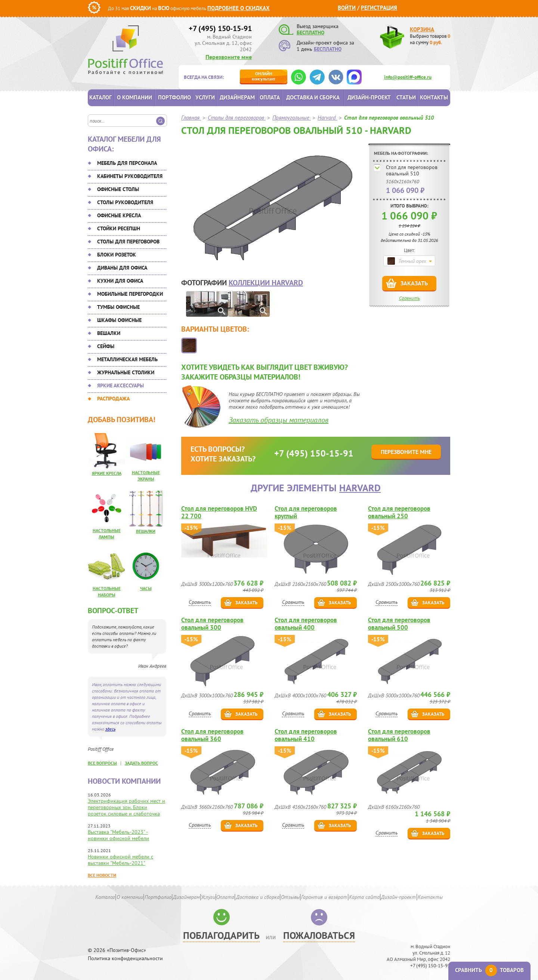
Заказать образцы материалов (279, 420)
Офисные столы (118, 189)
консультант (264, 76)
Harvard (360, 488)
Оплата (270, 97)
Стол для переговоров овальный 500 (399, 624)
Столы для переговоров (128, 242)
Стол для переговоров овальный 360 (212, 735)
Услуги (205, 97)
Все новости (102, 875)
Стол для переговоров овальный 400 (306, 624)
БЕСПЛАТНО (310, 33)
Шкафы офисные (119, 320)
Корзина (422, 29)
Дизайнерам (237, 97)
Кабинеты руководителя (130, 176)
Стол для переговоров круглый (306, 512)
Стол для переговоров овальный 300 (212, 624)
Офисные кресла (119, 215)
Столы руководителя (125, 202)
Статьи (406, 97)
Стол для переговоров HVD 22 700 (219, 512)
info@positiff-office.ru (408, 77)
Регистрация (379, 8)
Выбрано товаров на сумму (430, 39)
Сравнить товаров (489, 970)
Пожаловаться (319, 935)
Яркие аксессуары (120, 385)
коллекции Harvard (266, 283)
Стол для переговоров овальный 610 (399, 735)
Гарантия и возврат (324, 897)
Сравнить (409, 298)
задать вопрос (141, 763)
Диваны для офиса (122, 268)
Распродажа (113, 399)
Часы (146, 588)
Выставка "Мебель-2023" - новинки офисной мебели (118, 835)
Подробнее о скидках (239, 8)
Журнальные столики (126, 372)
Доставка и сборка (313, 97)
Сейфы (106, 346)
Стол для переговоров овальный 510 (412, 170)
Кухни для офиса (120, 281)
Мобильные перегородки (130, 294)
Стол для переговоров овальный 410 (306, 735)
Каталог (101, 97)
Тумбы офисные (118, 307)
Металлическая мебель (127, 359)
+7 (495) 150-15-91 (220, 28)
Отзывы (290, 897)
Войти (347, 8)
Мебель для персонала (127, 163)
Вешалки (109, 333)
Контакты (434, 97)
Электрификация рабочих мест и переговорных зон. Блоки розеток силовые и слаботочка (126, 807)
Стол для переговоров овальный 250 (399, 512)
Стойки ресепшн (119, 228)
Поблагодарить (221, 935)
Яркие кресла (107, 473)
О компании (134, 97)
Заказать (414, 283)
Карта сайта (364, 897)
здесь (110, 729)
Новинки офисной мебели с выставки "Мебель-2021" (120, 860)
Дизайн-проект (369, 97)
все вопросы (102, 763)
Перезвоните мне (229, 57)
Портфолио (174, 97)
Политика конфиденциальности (125, 959)
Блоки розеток (117, 255)
